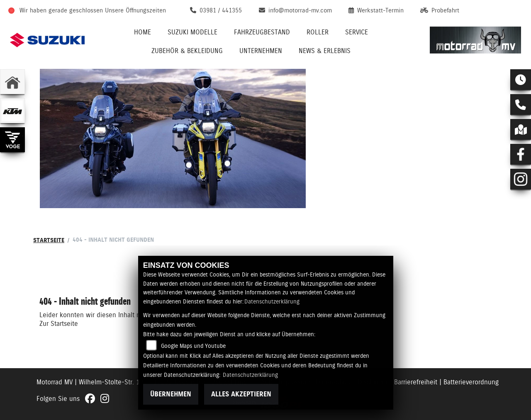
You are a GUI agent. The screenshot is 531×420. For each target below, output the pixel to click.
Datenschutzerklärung (272, 301)
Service (357, 32)
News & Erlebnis (325, 51)
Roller (318, 32)
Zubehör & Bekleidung (187, 51)
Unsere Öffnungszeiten (135, 10)
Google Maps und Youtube (193, 346)
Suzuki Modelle (192, 32)
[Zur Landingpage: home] (12, 82)
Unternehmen (261, 51)
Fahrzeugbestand (262, 32)
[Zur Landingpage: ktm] (12, 111)
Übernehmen (171, 394)
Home (142, 32)
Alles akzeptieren (241, 394)
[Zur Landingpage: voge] (12, 140)
